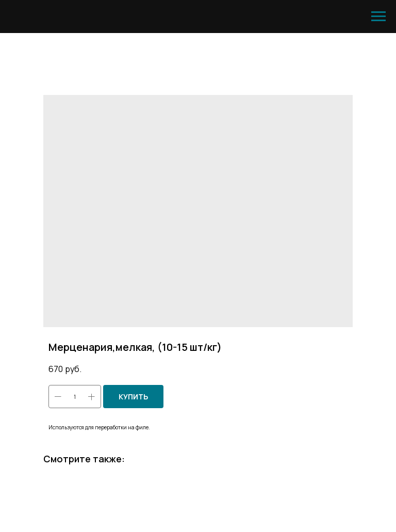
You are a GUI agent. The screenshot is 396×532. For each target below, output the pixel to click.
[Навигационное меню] (378, 17)
